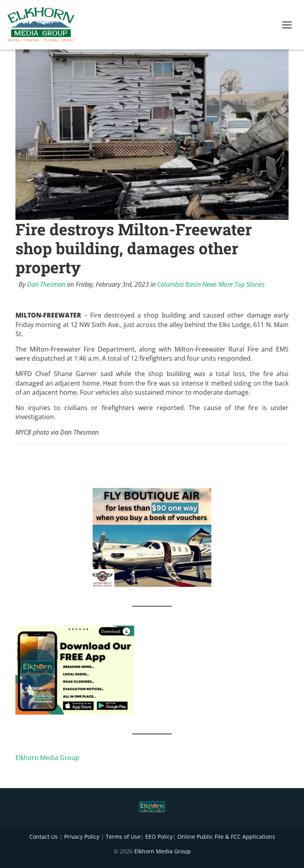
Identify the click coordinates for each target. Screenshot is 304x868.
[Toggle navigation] (287, 26)
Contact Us (44, 837)
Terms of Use (123, 837)
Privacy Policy (82, 837)
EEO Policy (159, 837)
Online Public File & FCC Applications (226, 837)
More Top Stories (242, 284)
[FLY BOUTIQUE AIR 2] (152, 537)
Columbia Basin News (187, 284)
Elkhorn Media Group (47, 758)
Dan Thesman (46, 284)
